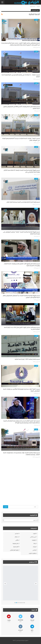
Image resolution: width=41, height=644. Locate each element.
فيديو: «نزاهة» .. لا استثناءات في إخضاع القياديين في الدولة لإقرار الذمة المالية (21, 76)
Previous (5, 583)
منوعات (34, 547)
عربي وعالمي (33, 537)
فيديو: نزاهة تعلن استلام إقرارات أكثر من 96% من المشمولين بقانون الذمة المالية (21, 107)
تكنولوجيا (34, 540)
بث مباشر (17, 537)
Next (36, 583)
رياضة (35, 543)
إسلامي (34, 550)
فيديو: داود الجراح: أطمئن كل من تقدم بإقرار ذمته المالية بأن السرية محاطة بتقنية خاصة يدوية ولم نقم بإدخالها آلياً (22, 422)
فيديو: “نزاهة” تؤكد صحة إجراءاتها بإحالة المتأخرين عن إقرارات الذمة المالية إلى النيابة (21, 390)
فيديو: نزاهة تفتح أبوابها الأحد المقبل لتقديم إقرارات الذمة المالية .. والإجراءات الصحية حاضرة (22, 265)
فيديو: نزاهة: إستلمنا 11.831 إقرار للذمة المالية (27, 359)
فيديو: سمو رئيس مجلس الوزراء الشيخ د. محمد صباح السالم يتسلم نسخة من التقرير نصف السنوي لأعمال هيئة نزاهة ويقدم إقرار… (21, 44)
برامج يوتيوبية (16, 543)
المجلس (17, 533)
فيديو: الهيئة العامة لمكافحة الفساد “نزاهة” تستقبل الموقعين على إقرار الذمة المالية (21, 233)
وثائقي (17, 540)
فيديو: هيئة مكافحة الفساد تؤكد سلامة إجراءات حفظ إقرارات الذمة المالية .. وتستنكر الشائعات (21, 454)
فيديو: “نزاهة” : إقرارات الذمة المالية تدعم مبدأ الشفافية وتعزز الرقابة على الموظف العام (21, 139)
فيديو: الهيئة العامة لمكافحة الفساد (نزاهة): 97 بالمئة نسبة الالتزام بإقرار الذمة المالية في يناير (22, 171)
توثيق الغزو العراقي (14, 550)
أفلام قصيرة (16, 547)
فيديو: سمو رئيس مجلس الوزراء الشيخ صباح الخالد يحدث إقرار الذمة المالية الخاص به (22, 328)
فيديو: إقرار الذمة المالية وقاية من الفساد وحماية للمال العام (23, 202)
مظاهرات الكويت (32, 553)
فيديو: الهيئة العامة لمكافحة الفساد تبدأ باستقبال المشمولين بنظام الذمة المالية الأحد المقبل (21, 296)
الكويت (36, 20)
